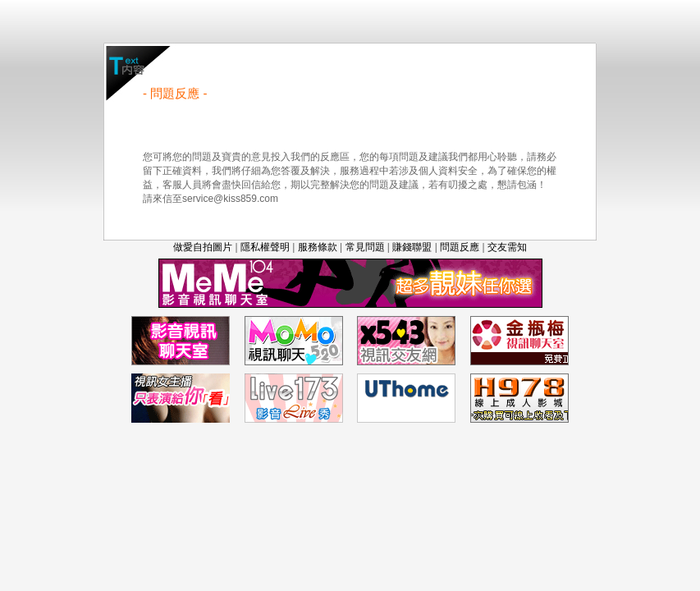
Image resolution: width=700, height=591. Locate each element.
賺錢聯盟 (412, 247)
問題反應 (460, 247)
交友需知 (507, 247)
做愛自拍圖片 (203, 247)
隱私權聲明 (265, 247)
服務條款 (318, 247)
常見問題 (365, 247)
